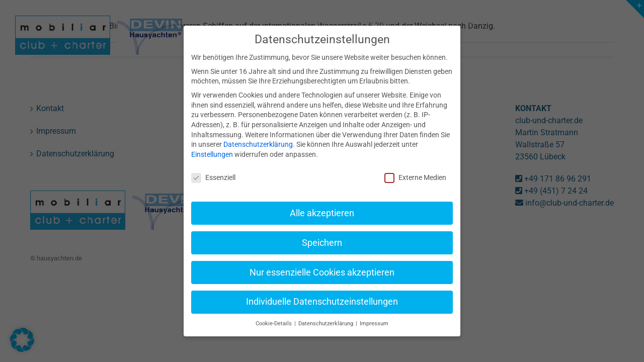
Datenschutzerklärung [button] (327, 313)
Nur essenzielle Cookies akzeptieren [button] (322, 261)
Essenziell (213, 167)
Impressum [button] (374, 313)
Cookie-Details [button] (274, 313)
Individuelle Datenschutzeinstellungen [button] (322, 291)
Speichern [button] (322, 232)
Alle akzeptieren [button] (322, 203)
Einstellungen (212, 144)
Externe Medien (415, 167)
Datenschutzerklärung (258, 134)
